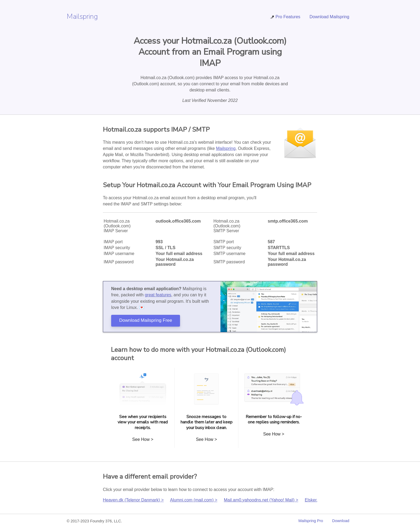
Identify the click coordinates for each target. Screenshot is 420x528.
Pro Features (285, 17)
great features (158, 295)
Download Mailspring (329, 17)
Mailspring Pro (311, 521)
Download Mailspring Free (146, 320)
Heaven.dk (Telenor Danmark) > (133, 500)
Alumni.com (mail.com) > (194, 500)
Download (341, 521)
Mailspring (82, 16)
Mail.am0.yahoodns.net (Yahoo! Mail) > (261, 500)
